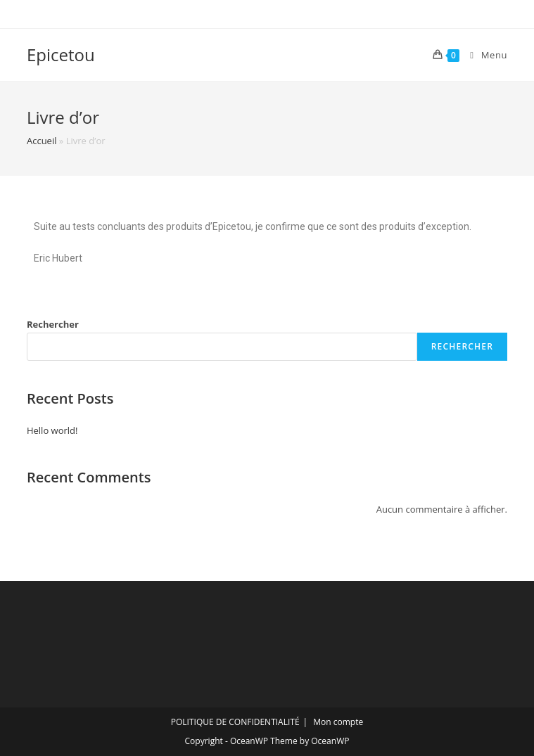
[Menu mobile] (483, 55)
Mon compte (338, 722)
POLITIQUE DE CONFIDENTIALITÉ (235, 722)
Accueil (42, 141)
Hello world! (52, 430)
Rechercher (53, 324)
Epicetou (61, 55)
